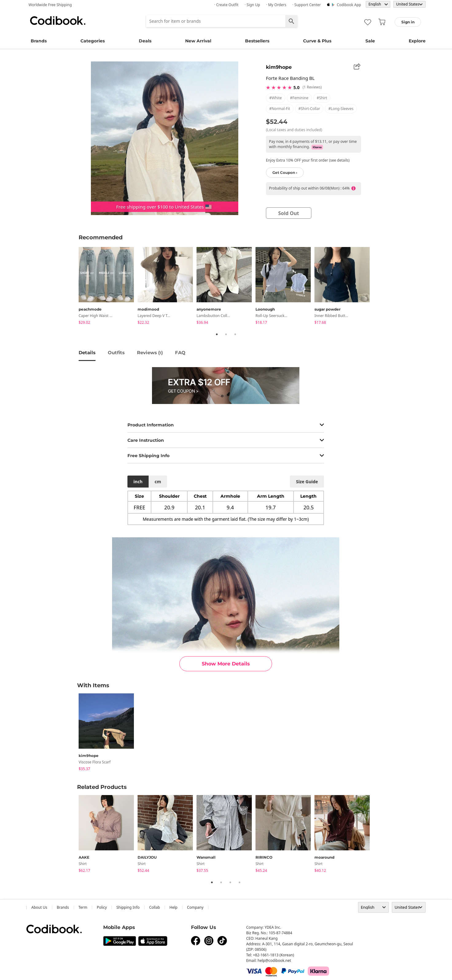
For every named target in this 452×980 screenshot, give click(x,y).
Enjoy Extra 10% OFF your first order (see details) (308, 160)
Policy (102, 907)
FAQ (180, 353)
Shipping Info (128, 907)
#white (276, 98)
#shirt (322, 98)
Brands (39, 41)
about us (39, 907)
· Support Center (307, 5)
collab (155, 907)
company (195, 907)
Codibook (58, 21)
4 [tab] (240, 882)
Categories (93, 41)
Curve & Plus (317, 41)
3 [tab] (235, 334)
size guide (307, 482)
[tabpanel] (108, 287)
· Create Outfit (226, 5)
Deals (145, 41)
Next (378, 287)
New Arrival (198, 41)
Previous (74, 287)
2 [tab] (226, 334)
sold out (289, 213)
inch (138, 482)
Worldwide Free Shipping (50, 5)
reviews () (150, 353)
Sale (370, 41)
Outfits (116, 353)
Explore (417, 41)
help (173, 907)
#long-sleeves (341, 109)
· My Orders (276, 5)
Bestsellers (257, 41)
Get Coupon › (285, 172)
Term (83, 907)
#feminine (299, 98)
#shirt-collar (309, 109)
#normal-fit (280, 109)
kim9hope (279, 67)
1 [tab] (217, 334)
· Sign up (252, 5)
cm (158, 482)
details (87, 353)
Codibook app (349, 5)
